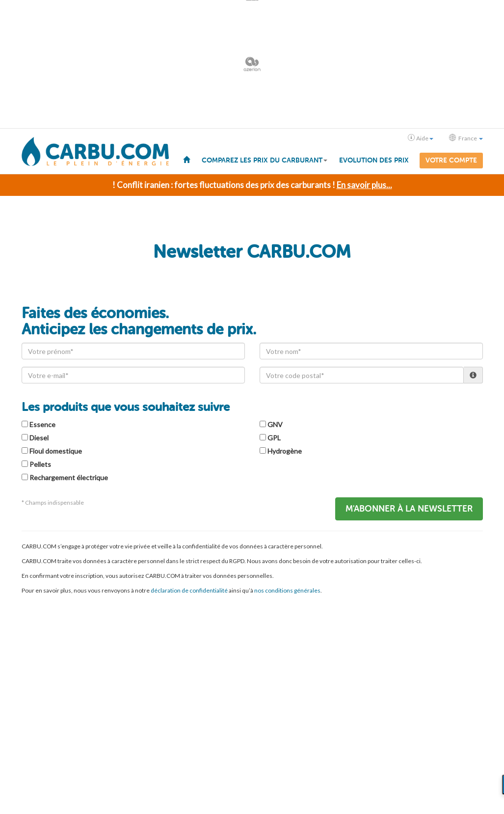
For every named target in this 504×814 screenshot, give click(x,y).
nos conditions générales (287, 590)
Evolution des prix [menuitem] (374, 160)
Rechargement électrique (69, 477)
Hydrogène (285, 450)
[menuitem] (186, 159)
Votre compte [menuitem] (451, 160)
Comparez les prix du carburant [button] (265, 160)
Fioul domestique (56, 450)
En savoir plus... (364, 184)
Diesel (39, 437)
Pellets (40, 464)
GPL (274, 437)
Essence (42, 424)
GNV (275, 424)
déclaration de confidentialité (189, 590)
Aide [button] (421, 138)
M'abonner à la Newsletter (409, 508)
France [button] (466, 138)
